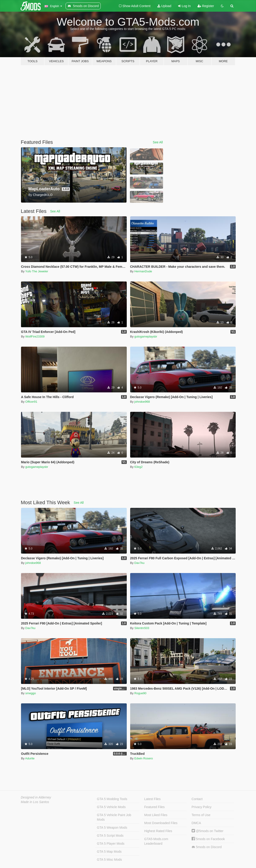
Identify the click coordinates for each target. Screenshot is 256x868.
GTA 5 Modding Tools (112, 799)
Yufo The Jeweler (37, 271)
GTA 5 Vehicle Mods (111, 807)
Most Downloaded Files (161, 823)
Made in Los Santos (35, 802)
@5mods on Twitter (207, 831)
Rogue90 (140, 693)
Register (206, 6)
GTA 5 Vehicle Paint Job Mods (114, 817)
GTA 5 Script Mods (110, 836)
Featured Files (154, 807)
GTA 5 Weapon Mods (112, 828)
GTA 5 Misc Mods (109, 860)
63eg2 (138, 467)
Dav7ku (139, 563)
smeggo (31, 693)
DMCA (196, 823)
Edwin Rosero (144, 758)
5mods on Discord (207, 847)
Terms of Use (201, 815)
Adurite (30, 758)
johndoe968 (142, 402)
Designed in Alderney (36, 797)
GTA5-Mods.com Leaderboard (156, 841)
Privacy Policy (202, 807)
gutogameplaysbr (146, 336)
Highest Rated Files (158, 831)
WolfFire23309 (35, 336)
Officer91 (31, 402)
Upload (164, 6)
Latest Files (153, 799)
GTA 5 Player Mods (111, 844)
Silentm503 (142, 628)
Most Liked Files (156, 815)
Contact (197, 799)
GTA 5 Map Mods (109, 852)
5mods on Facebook (208, 839)
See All (158, 142)
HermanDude (143, 271)
